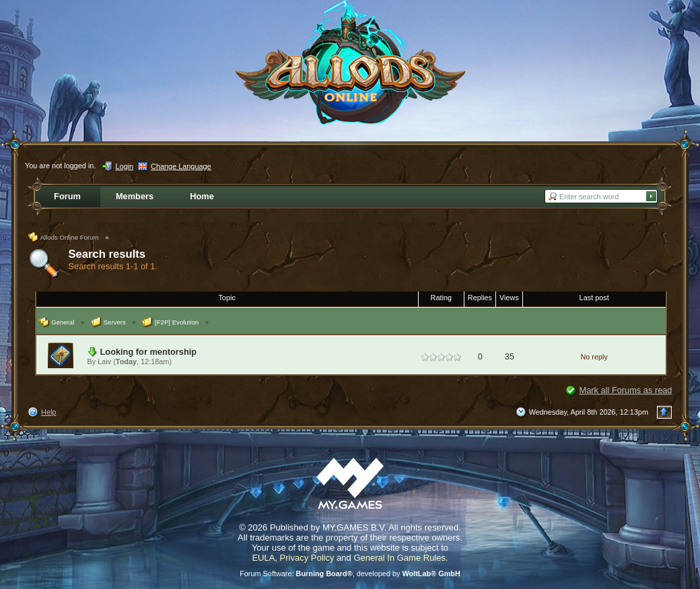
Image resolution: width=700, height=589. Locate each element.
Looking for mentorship (149, 352)
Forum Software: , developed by (350, 574)
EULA (263, 558)
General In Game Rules (399, 558)
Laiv (104, 361)
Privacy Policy (307, 558)
